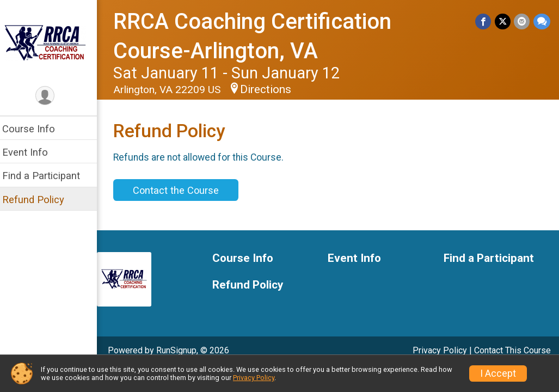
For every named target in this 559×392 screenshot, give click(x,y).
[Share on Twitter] (503, 22)
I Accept (498, 373)
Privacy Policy (440, 350)
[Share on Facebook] (484, 22)
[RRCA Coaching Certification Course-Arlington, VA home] (52, 42)
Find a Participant (48, 176)
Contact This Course (512, 350)
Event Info (32, 152)
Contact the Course (182, 190)
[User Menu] (52, 96)
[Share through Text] (542, 22)
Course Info (35, 129)
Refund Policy (40, 200)
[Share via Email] (522, 22)
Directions (272, 89)
